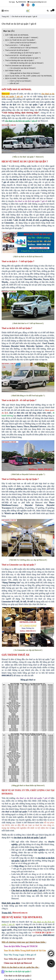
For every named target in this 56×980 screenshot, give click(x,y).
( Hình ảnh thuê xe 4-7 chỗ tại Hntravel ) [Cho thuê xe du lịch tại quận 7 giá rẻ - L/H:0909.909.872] (24, 48)
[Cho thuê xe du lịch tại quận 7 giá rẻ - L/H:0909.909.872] (52, 11)
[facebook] (23, 5)
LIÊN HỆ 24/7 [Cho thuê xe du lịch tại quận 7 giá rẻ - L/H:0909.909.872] (14, 83)
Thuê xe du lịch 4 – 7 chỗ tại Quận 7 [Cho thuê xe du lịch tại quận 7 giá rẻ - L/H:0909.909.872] (18, 45)
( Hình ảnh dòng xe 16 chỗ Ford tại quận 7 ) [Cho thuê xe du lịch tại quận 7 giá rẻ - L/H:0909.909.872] (25, 53)
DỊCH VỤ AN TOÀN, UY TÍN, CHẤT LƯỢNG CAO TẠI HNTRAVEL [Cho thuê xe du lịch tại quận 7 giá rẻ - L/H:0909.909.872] (29, 76)
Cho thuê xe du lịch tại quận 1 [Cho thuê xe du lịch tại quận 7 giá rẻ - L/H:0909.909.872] (18, 971)
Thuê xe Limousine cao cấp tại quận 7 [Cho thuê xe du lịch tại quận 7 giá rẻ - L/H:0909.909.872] (19, 66)
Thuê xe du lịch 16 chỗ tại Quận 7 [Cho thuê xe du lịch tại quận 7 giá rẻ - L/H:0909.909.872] (17, 50)
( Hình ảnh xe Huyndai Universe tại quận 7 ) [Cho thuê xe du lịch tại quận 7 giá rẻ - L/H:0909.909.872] (25, 58)
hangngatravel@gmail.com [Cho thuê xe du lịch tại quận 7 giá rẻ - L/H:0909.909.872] (37, 2)
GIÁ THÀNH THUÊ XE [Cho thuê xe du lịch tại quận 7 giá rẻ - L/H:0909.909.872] (13, 71)
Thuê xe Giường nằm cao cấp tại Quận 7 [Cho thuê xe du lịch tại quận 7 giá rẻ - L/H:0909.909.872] (20, 60)
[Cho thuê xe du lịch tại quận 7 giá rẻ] (28, 11)
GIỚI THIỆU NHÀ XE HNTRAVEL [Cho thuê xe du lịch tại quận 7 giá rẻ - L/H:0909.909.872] (17, 35)
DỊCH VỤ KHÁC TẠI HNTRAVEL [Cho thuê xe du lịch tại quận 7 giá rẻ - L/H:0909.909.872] (17, 78)
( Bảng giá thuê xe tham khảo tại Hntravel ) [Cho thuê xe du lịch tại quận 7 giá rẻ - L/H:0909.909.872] (25, 73)
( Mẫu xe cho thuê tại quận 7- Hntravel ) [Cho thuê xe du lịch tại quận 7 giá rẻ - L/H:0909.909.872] (24, 38)
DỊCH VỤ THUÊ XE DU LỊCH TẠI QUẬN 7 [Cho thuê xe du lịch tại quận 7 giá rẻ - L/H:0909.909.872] (20, 40)
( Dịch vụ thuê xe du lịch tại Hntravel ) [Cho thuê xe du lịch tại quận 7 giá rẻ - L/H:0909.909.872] (23, 43)
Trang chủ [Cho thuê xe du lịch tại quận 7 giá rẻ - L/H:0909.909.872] (5, 16)
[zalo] (33, 5)
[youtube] (28, 5)
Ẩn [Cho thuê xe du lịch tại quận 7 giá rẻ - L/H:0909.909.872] (13, 31)
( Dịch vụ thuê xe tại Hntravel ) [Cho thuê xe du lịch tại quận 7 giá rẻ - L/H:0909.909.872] (20, 81)
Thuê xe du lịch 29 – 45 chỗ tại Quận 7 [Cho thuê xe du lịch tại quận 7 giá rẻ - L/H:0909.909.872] (19, 55)
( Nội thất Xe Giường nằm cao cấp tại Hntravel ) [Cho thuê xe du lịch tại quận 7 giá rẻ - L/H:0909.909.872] (26, 63)
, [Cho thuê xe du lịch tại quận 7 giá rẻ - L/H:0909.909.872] (23, 96)
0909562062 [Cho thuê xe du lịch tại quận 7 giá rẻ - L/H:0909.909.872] (21, 2)
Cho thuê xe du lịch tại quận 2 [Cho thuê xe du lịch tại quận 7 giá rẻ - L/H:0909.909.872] (18, 976)
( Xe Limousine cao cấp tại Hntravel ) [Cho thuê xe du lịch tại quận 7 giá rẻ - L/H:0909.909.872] (23, 68)
